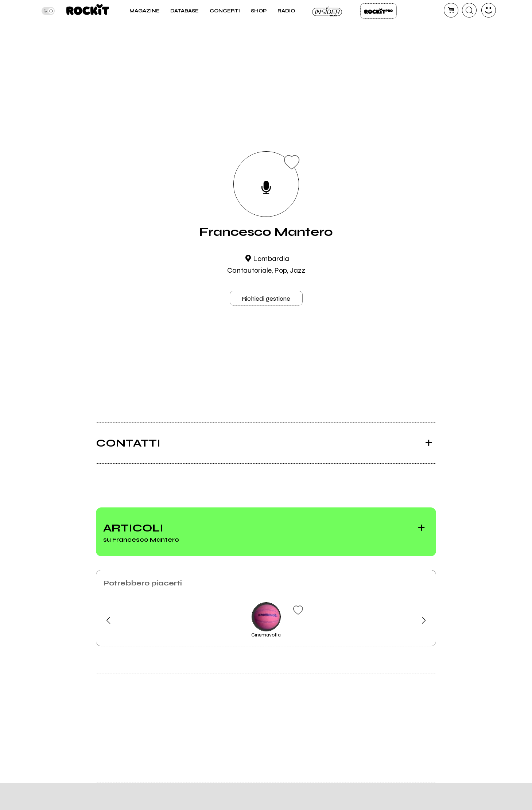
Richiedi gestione (266, 299)
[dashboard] (489, 10)
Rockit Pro (378, 11)
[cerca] (469, 10)
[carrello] (451, 10)
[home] (88, 11)
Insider (327, 11)
